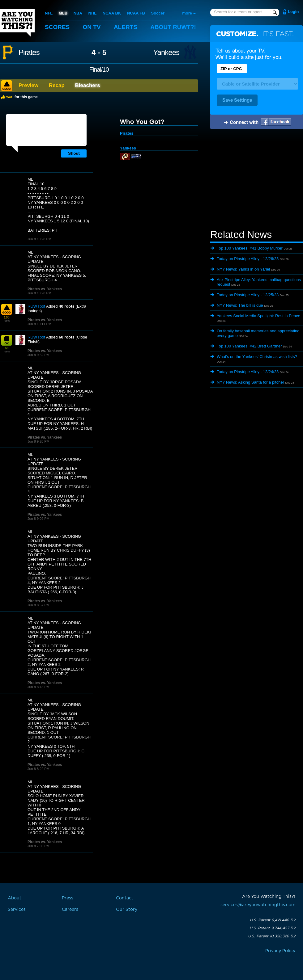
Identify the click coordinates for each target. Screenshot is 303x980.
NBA (78, 13)
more (187, 13)
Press (68, 898)
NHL (93, 13)
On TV (92, 27)
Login (293, 12)
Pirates (29, 53)
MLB (63, 13)
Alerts (126, 27)
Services (17, 910)
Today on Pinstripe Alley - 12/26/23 (248, 259)
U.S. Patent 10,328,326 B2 (272, 936)
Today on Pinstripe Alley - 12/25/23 (248, 295)
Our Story (127, 910)
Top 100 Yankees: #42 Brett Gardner (249, 346)
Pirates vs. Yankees (45, 289)
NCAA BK (112, 13)
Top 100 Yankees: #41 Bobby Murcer (250, 248)
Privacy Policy (280, 951)
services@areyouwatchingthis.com (258, 905)
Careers (70, 910)
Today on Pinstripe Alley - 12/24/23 (248, 372)
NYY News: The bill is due (240, 305)
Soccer (158, 13)
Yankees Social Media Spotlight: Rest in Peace (258, 316)
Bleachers (88, 85)
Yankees (166, 53)
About (173, 27)
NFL (49, 13)
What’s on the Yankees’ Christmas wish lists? (257, 357)
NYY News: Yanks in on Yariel (243, 269)
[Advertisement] (257, 180)
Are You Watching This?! (17, 23)
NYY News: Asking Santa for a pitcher (250, 382)
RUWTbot (36, 306)
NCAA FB (136, 13)
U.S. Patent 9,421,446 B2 (273, 920)
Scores (57, 27)
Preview (28, 85)
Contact (125, 898)
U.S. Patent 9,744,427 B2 (272, 928)
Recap (57, 85)
